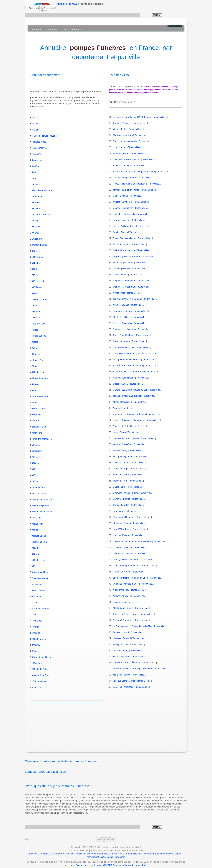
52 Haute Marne (38, 424)
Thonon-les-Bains (130, 560)
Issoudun (131, 329)
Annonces (52, 29)
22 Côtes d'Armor (39, 242)
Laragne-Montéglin (128, 141)
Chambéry (118, 553)
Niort (115, 590)
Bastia (116, 232)
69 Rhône (35, 527)
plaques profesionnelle (153, 90)
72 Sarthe (35, 545)
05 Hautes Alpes (38, 139)
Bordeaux (118, 311)
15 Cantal (35, 199)
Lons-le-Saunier (121, 347)
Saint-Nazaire (128, 378)
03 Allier (34, 127)
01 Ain (33, 115)
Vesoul (127, 535)
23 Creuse (35, 248)
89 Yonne (35, 648)
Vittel (115, 644)
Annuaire (37, 29)
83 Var (33, 612)
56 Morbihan (36, 448)
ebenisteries (155, 87)
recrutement (93, 854)
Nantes (116, 378)
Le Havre (125, 572)
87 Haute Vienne (38, 636)
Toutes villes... (160, 117)
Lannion (126, 244)
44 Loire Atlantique (39, 375)
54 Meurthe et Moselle (41, 436)
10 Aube (34, 169)
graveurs (112, 90)
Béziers (129, 317)
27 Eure (34, 272)
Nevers (116, 463)
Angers (116, 408)
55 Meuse (35, 442)
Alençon (117, 481)
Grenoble (117, 341)
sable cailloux (168, 90)
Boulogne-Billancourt (143, 669)
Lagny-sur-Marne (121, 578)
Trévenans (126, 657)
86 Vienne (35, 630)
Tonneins (117, 396)
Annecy (116, 560)
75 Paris (34, 563)
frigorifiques (175, 87)
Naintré (125, 632)
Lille (115, 469)
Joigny (125, 651)
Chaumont (118, 426)
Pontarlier (129, 263)
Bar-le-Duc (127, 444)
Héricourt (117, 535)
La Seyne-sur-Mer (130, 614)
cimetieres (145, 87)
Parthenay (124, 590)
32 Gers (34, 302)
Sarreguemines (127, 457)
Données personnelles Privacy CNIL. (105, 851)
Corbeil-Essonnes (121, 663)
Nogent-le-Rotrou (121, 281)
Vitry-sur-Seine (120, 681)
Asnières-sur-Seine (122, 669)
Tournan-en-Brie (139, 578)
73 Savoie (35, 551)
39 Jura (34, 345)
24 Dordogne (37, 254)
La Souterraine (128, 250)
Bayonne (117, 499)
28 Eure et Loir (37, 278)
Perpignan (118, 511)
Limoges (117, 638)
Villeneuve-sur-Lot (132, 396)
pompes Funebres (98, 48)
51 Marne (35, 418)
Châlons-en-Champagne (133, 420)
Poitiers (116, 632)
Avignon (117, 620)
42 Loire (34, 363)
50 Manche (36, 412)
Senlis (127, 475)
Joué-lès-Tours (127, 335)
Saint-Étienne (119, 366)
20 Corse (35, 230)
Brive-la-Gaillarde (121, 226)
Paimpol (117, 244)
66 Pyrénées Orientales (42, 509)
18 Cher (34, 218)
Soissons (127, 123)
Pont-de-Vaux (145, 117)
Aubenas (117, 153)
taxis (177, 90)
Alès (123, 293)
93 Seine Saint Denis (40, 672)
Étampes (136, 663)
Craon (123, 432)
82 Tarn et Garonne (40, 606)
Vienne (127, 341)
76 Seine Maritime (39, 569)
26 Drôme (35, 266)
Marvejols (126, 402)
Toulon (116, 614)
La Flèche (128, 548)
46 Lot (33, 387)
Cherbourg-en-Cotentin (124, 414)
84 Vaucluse (36, 618)
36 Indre (34, 327)
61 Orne (34, 478)
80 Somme (35, 594)
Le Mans (117, 548)
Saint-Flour (127, 202)
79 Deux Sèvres (38, 587)
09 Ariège (35, 163)
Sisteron (117, 135)
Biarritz (127, 499)
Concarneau (129, 287)
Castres (117, 602)
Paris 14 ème (119, 566)
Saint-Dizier (130, 426)
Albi (124, 602)
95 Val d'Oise (37, 684)
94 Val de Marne (38, 678)
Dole (132, 347)
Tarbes (116, 505)
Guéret (116, 250)
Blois (115, 359)
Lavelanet (127, 165)
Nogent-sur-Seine (146, 172)
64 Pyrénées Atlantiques (42, 496)
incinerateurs (122, 90)
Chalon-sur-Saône (122, 541)
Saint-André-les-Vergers (124, 172)
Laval (115, 432)
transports (113, 93)
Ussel (134, 226)
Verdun (116, 444)
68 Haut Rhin (37, 521)
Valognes (141, 414)
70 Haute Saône (38, 533)
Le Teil (126, 153)
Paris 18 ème (134, 566)
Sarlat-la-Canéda (132, 256)
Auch (115, 305)
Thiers (135, 493)
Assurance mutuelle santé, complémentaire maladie (138, 93)
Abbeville (126, 596)
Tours (116, 335)
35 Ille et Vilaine (38, 321)
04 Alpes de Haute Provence (44, 133)
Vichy (116, 129)
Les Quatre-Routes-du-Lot (134, 390)
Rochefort (118, 214)
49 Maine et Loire (39, 406)
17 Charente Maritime (41, 212)
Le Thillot (124, 644)
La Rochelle (130, 214)
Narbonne (132, 178)
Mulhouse (118, 523)
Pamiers (117, 165)
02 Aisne (34, 121)
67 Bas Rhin (36, 515)
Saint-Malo (127, 323)
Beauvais (117, 475)
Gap (115, 141)
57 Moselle (35, 454)
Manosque (128, 135)
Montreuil (117, 675)
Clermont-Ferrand (121, 493)
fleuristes (165, 87)
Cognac (117, 208)
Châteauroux (119, 329)
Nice (115, 147)
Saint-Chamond (135, 366)
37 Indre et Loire (38, 333)
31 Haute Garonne (39, 296)
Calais (116, 487)
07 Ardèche (36, 151)
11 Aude (34, 175)
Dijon (115, 238)
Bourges (117, 220)
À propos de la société (63, 851)
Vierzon (126, 220)
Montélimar (128, 269)
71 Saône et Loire (39, 539)
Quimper (117, 287)
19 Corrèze (36, 224)
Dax (115, 354)
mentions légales (164, 851)
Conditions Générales (38, 851)
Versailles (117, 584)
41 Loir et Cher (37, 357)
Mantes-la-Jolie (131, 584)
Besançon (118, 263)
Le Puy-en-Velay (137, 372)
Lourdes (125, 505)
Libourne (128, 311)
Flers (125, 481)
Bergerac (117, 256)
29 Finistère (36, 284)
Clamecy (126, 463)
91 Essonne (36, 660)
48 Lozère (35, 400)
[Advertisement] (109, 725)
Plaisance (124, 305)
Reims (116, 420)
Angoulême (127, 208)
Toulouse (117, 299)
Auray (125, 450)
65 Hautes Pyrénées (40, 503)
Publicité (81, 851)
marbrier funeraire (135, 90)
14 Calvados (36, 193)
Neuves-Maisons (121, 438)
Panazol (127, 638)
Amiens (116, 596)
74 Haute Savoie (38, 557)
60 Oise (34, 472)
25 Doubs (35, 260)
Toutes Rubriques (72, 29)
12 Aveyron (36, 181)
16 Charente (36, 206)
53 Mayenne (36, 430)
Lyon (115, 529)
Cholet (125, 408)
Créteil (132, 681)
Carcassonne (119, 178)
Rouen (116, 572)
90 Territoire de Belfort (41, 654)
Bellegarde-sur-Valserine (125, 117)
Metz (115, 457)
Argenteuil (128, 687)
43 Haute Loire (37, 369)
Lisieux (123, 196)
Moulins (124, 129)
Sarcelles (117, 687)
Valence (117, 269)
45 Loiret (34, 381)
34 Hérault (35, 315)
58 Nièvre (35, 460)
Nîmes (116, 293)
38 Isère (34, 339)
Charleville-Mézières (123, 160)
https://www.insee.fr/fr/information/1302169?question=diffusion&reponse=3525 (109, 862)
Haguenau (130, 517)
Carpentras (128, 620)
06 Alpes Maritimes (39, 145)
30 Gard (34, 290)
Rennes (117, 323)
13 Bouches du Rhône (41, 187)
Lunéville (135, 438)
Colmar (128, 523)
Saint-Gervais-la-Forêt (130, 359)
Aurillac (116, 202)
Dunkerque (124, 469)
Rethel (137, 160)
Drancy (127, 675)
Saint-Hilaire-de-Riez (142, 626)
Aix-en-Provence (131, 190)
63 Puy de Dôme (38, 490)
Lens (123, 487)
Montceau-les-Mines (142, 541)
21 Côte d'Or (36, 236)
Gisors (116, 275)
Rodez (116, 184)
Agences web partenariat (113, 854)
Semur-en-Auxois (128, 238)
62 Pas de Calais (38, 484)
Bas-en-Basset (120, 372)
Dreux (134, 281)
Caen (115, 196)
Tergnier (117, 123)
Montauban (118, 608)
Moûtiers (129, 553)
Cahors (116, 390)
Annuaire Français (67, 4)
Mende (116, 402)
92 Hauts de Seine (39, 666)
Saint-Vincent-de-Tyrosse (131, 354)
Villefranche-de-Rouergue (133, 184)
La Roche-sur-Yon (122, 626)
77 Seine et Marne (39, 575)
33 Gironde (36, 309)
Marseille (117, 190)
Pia (126, 511)
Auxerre (117, 651)
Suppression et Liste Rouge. (140, 851)
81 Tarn (34, 599)
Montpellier (118, 317)
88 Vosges (35, 642)
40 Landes (35, 351)
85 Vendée (35, 624)
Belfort (116, 657)
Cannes (123, 147)
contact (179, 851)
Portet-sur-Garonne (133, 299)
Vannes (116, 450)
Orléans (117, 384)
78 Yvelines (36, 581)
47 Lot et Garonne (39, 393)
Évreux (124, 275)
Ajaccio (124, 232)
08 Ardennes (36, 157)
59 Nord (34, 466)
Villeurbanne (125, 529)
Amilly (125, 384)
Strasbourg (118, 517)
